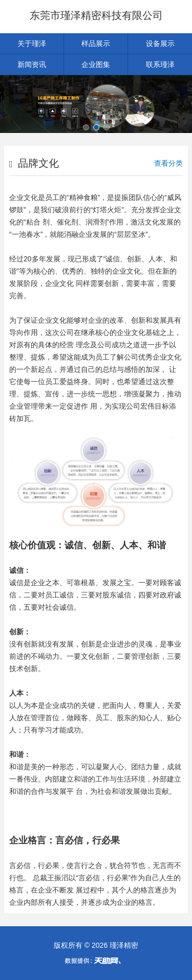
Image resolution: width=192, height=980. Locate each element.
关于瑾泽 (32, 43)
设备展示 (160, 43)
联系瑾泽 (160, 64)
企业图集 (96, 64)
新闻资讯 (32, 64)
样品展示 (96, 43)
